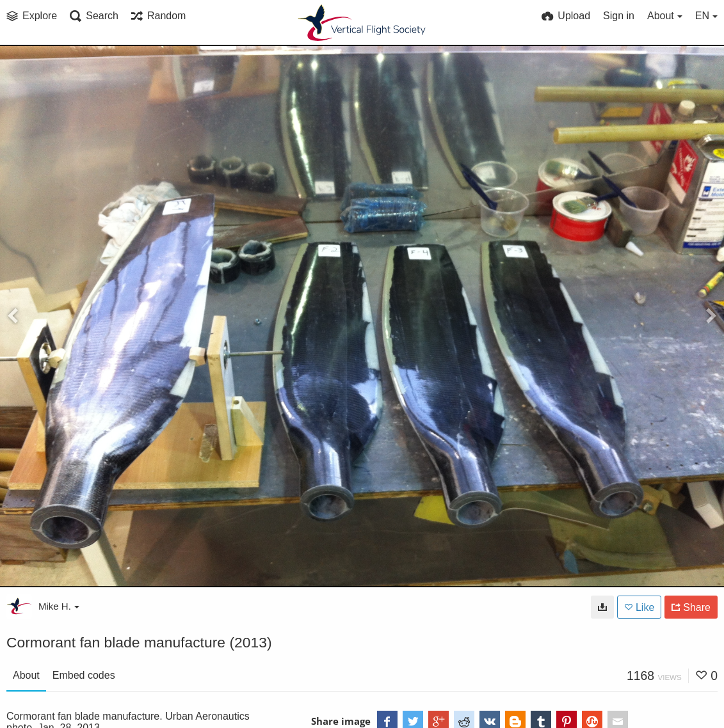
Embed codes (84, 675)
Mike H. (59, 606)
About (26, 675)
